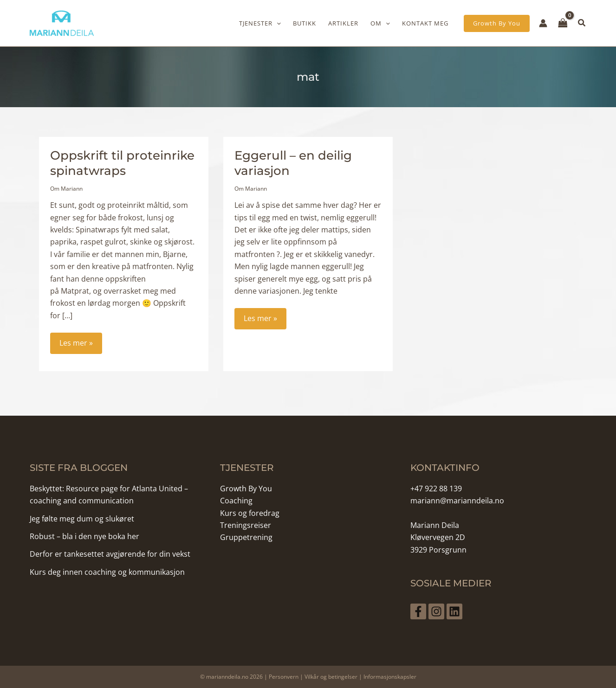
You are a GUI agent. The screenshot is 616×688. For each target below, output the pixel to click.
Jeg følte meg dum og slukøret (82, 518)
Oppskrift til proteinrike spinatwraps (122, 162)
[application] (277, 23)
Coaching (236, 500)
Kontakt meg (425, 23)
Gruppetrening (246, 537)
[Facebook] (418, 611)
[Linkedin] (461, 611)
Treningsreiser (246, 524)
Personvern (284, 676)
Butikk (305, 23)
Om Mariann (66, 188)
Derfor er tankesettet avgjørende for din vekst (110, 553)
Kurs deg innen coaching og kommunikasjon (107, 571)
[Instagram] (440, 611)
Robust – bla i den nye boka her (84, 535)
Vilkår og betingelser (331, 676)
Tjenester (260, 23)
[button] (497, 23)
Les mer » (81, 345)
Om (380, 23)
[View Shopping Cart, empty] (563, 23)
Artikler (343, 23)
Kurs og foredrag (250, 512)
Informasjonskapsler (390, 676)
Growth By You (246, 488)
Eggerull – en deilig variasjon (293, 162)
